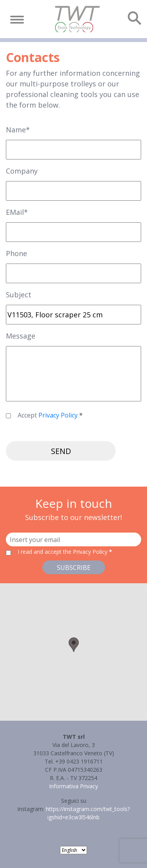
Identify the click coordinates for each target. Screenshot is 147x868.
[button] (74, 645)
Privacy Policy (58, 415)
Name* (18, 130)
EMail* (17, 212)
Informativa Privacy (73, 786)
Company (22, 171)
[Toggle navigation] (17, 20)
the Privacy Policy (85, 552)
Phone (16, 253)
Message (21, 336)
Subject (19, 295)
